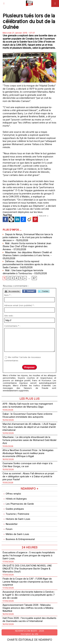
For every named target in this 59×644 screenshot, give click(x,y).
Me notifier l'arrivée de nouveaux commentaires (22, 359)
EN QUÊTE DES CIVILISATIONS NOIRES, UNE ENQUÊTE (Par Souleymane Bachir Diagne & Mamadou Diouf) (27, 569)
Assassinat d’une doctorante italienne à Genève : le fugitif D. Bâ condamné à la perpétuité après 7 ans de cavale (29, 595)
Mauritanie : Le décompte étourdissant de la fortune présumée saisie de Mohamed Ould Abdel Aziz (29, 440)
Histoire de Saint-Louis (16, 519)
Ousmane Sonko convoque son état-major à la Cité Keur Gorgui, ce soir (27, 465)
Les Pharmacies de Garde (18, 504)
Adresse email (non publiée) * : (20, 305)
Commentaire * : (12, 326)
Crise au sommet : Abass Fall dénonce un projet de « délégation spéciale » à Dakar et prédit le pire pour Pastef (28, 476)
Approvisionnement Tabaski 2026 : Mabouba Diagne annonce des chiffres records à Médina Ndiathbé (28, 608)
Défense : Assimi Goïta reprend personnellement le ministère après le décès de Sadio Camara (28, 264)
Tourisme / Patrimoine (16, 514)
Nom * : (8, 295)
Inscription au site (29, 634)
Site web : (9, 316)
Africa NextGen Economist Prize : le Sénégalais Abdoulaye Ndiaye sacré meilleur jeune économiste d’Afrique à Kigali (28, 453)
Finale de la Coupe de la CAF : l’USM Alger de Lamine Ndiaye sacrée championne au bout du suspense (28, 582)
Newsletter (10, 524)
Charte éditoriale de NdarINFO (30, 640)
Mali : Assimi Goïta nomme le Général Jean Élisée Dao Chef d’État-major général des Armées (27, 246)
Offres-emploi (12, 494)
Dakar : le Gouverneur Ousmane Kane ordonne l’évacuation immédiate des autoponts (27, 415)
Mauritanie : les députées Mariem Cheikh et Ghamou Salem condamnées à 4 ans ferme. (27, 254)
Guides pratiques (13, 509)
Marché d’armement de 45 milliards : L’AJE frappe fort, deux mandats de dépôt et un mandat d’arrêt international (29, 427)
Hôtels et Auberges (15, 499)
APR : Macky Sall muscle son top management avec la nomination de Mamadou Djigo (28, 405)
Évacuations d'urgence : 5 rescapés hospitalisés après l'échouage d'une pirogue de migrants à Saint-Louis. (29, 555)
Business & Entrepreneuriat (19, 539)
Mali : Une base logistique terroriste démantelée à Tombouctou (23, 272)
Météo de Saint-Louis (16, 534)
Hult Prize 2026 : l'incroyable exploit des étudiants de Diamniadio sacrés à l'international (29, 620)
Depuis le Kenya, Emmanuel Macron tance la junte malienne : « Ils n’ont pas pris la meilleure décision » (28, 237)
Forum (7, 529)
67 (34, 278)
